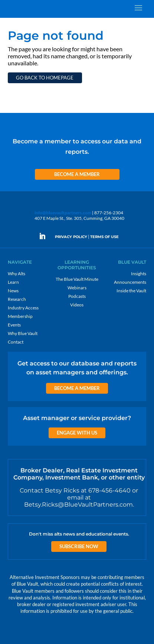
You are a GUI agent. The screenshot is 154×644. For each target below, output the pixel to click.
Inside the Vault (131, 291)
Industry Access (23, 308)
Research (17, 299)
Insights (139, 274)
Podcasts (77, 296)
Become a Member (77, 174)
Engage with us (77, 433)
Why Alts (17, 274)
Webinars (77, 288)
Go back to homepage (45, 78)
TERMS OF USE (104, 237)
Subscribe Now (79, 546)
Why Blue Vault (23, 333)
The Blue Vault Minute (77, 279)
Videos (77, 305)
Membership (20, 316)
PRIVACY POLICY (71, 237)
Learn (13, 282)
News (13, 291)
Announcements (130, 282)
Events (14, 325)
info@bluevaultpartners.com (63, 213)
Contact (16, 342)
